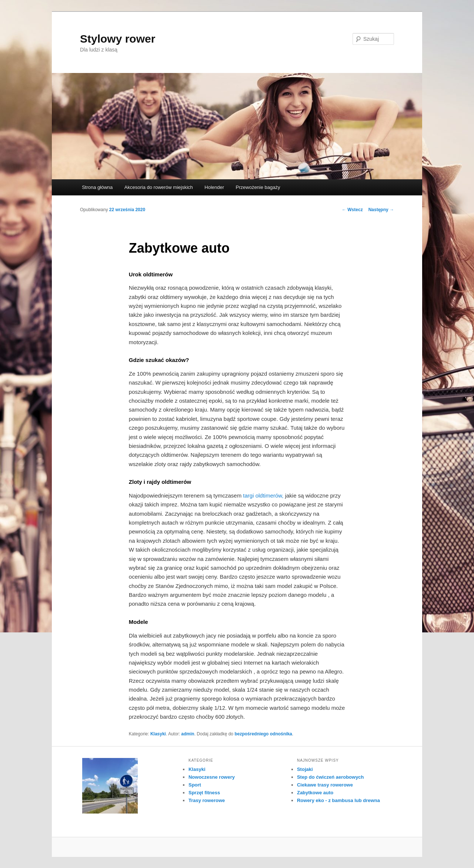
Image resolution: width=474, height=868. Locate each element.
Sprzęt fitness (204, 793)
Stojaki (305, 769)
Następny (381, 210)
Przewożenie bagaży (258, 187)
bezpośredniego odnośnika (263, 734)
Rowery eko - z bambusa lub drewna (338, 800)
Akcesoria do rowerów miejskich (159, 187)
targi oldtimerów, (263, 495)
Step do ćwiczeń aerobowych (331, 777)
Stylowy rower (118, 39)
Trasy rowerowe (207, 800)
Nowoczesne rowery (212, 777)
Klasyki (158, 734)
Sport (195, 785)
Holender (214, 187)
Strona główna (97, 187)
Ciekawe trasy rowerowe (325, 785)
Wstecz (352, 210)
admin (188, 734)
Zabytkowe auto (315, 793)
